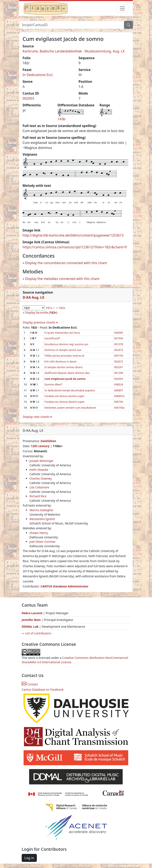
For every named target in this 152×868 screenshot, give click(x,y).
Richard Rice (38, 496)
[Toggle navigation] (122, 8)
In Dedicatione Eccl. (38, 75)
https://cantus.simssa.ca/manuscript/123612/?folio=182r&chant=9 (75, 247)
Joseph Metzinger (42, 461)
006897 (119, 390)
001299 (119, 373)
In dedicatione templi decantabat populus (70, 390)
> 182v (61, 308)
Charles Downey (41, 478)
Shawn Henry (39, 533)
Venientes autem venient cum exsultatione (70, 408)
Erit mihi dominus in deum (60, 362)
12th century (40, 446)
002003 (28, 98)
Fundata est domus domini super (64, 396)
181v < (50, 308)
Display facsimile (41, 312)
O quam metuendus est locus (62, 333)
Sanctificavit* (52, 338)
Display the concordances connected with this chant (66, 263)
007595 (119, 338)
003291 (119, 367)
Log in (29, 858)
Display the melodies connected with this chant (62, 279)
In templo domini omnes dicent (63, 367)
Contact (30, 684)
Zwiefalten (48, 441)
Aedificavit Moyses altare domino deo (67, 373)
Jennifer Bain (32, 620)
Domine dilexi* (53, 385)
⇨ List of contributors (36, 633)
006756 (119, 402)
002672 (119, 362)
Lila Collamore (39, 487)
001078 (119, 344)
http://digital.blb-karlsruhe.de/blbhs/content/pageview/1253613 (73, 235)
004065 (119, 333)
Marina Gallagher (41, 510)
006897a (119, 396)
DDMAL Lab (30, 627)
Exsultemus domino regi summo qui (66, 344)
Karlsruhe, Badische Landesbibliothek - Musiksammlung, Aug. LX (74, 51)
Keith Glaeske (39, 470)
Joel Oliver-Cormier (43, 542)
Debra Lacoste (32, 613)
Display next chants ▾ (37, 417)
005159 (119, 356)
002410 (119, 350)
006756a (119, 408)
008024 (119, 385)
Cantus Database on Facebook (43, 689)
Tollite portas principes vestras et (64, 356)
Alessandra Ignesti (42, 519)
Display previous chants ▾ (40, 322)
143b (61, 119)
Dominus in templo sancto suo (63, 350)
